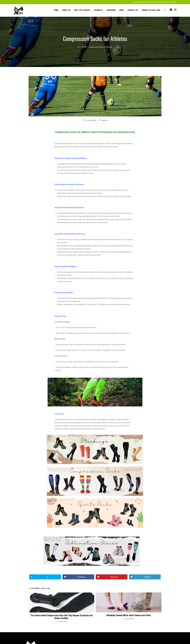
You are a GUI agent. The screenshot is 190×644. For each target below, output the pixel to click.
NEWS (105, 120)
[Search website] (165, 10)
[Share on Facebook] (78, 577)
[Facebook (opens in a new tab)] (171, 10)
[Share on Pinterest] (112, 577)
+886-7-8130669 (171, 2)
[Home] (79, 47)
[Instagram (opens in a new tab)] (175, 10)
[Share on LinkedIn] (145, 577)
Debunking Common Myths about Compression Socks (129, 615)
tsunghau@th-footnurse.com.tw (148, 2)
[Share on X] (45, 577)
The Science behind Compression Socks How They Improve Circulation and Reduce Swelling (61, 617)
